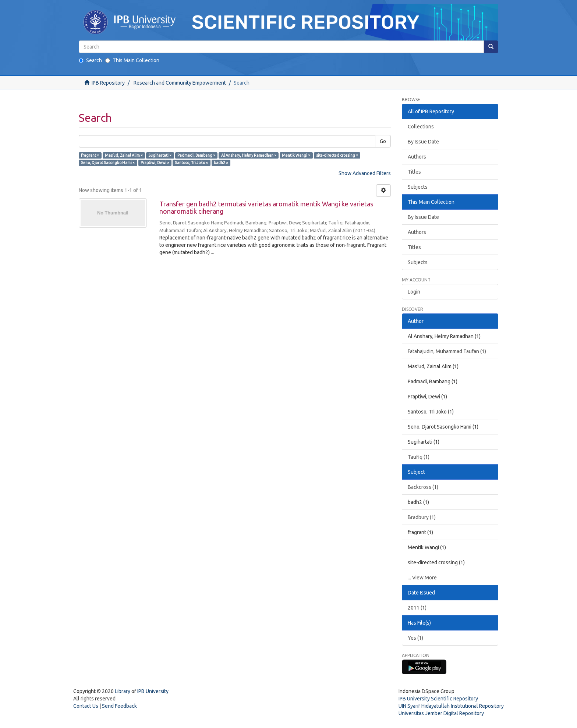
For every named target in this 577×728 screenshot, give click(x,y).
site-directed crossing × (337, 155)
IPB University (153, 691)
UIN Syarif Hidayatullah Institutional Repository (451, 706)
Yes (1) (415, 638)
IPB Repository (108, 83)
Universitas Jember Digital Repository (441, 713)
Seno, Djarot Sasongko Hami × (108, 163)
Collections (421, 127)
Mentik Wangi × (296, 155)
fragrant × (90, 155)
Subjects (418, 187)
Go (383, 141)
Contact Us (86, 706)
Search (90, 60)
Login (414, 292)
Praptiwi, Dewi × (155, 163)
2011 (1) (417, 608)
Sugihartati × (160, 155)
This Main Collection (132, 60)
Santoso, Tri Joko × (191, 163)
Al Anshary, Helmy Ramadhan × (249, 155)
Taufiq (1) (419, 457)
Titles (414, 172)
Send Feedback (119, 706)
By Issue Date (423, 142)
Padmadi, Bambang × (196, 155)
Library (123, 691)
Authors (417, 157)
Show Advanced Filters (365, 173)
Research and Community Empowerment (180, 83)
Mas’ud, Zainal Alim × (124, 155)
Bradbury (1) (422, 517)
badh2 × (221, 163)
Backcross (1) (423, 487)
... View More (422, 578)
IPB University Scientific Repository (438, 699)
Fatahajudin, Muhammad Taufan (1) (447, 351)
